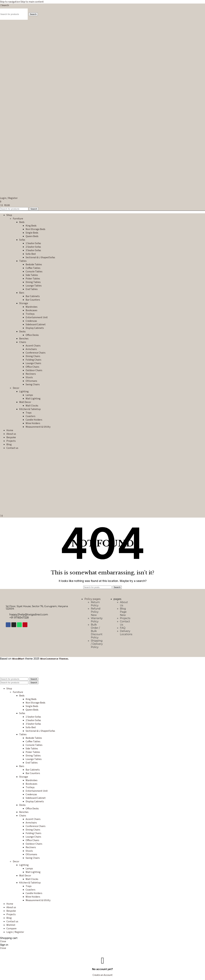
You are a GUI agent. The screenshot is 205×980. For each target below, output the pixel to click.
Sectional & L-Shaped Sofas (40, 257)
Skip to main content (32, 2)
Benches (24, 339)
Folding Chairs (33, 360)
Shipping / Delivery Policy (97, 644)
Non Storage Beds (35, 229)
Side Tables (32, 275)
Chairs (23, 342)
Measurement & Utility (38, 427)
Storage (24, 303)
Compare (11, 929)
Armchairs (31, 349)
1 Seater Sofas (33, 243)
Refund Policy (96, 612)
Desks (22, 332)
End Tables (32, 289)
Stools (29, 377)
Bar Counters (33, 300)
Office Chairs (32, 367)
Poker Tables (33, 279)
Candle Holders (34, 420)
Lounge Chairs (33, 363)
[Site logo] (25, 80)
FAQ (123, 628)
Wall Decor (25, 402)
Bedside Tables (34, 264)
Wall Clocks (32, 406)
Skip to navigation (10, 2)
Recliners (31, 374)
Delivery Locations (126, 633)
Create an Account (103, 975)
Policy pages (92, 599)
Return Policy (95, 604)
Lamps (29, 395)
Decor (16, 388)
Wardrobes (32, 307)
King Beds (31, 226)
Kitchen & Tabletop (30, 409)
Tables (23, 261)
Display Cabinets (35, 328)
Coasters (31, 416)
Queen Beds (32, 236)
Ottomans (31, 381)
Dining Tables (33, 282)
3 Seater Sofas (33, 250)
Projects (125, 618)
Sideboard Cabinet (36, 324)
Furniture (18, 219)
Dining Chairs (33, 356)
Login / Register (15, 932)
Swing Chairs (33, 384)
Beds (22, 222)
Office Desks (32, 335)
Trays (29, 413)
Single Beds (32, 233)
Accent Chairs (33, 346)
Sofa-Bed (31, 254)
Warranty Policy (97, 620)
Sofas (22, 240)
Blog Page (123, 612)
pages (117, 599)
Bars (22, 293)
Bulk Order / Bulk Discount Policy (97, 631)
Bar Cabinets (33, 296)
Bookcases (31, 310)
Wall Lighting (33, 399)
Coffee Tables (33, 268)
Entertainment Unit (37, 317)
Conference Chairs (36, 353)
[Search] (4, 5)
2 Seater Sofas (33, 247)
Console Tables (34, 272)
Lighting (24, 392)
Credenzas (31, 321)
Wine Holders (33, 423)
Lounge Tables (34, 286)
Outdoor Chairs (34, 370)
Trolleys (30, 314)
